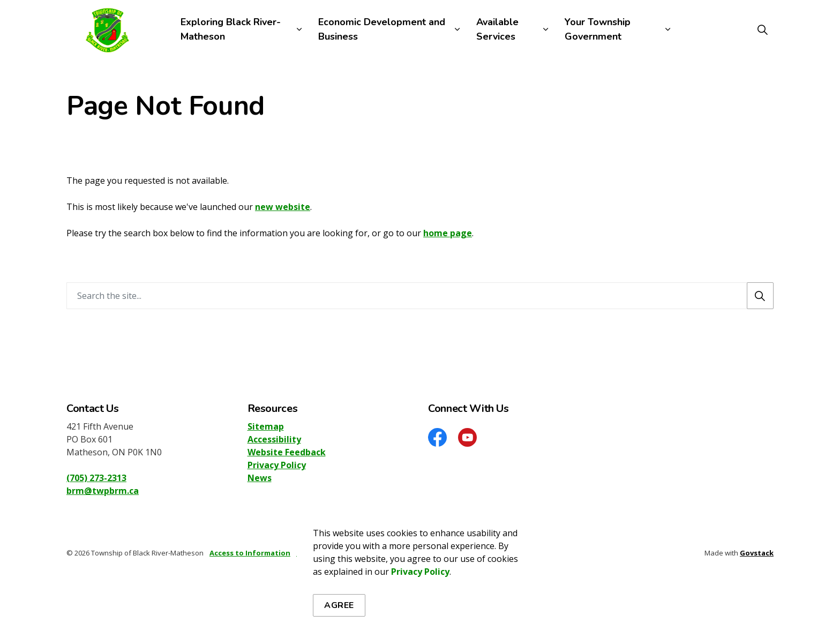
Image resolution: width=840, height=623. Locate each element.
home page (448, 233)
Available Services (497, 29)
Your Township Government (598, 29)
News (260, 478)
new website (283, 207)
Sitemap (266, 426)
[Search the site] (420, 296)
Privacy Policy (277, 465)
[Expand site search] (762, 29)
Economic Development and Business (382, 29)
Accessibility (274, 439)
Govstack (757, 553)
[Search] (760, 296)
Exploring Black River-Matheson (231, 29)
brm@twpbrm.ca (103, 491)
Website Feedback (287, 452)
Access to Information (250, 553)
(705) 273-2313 (96, 478)
